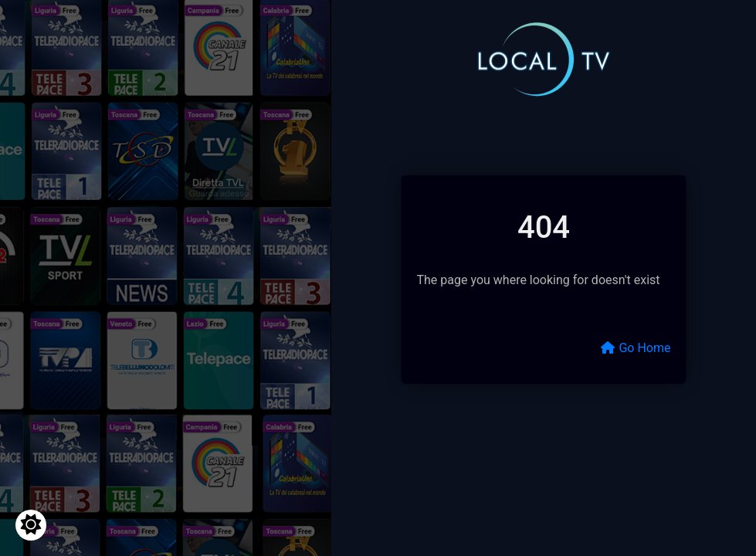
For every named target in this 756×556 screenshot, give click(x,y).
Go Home (635, 348)
